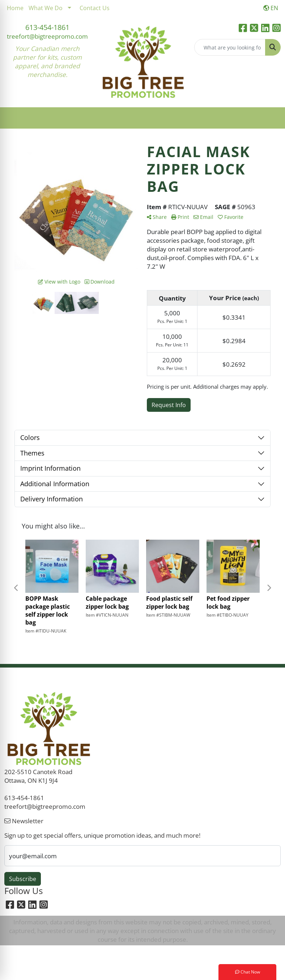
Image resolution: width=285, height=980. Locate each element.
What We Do (46, 8)
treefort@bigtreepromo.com (47, 36)
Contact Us (95, 8)
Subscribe (23, 879)
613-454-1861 (47, 27)
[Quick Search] (230, 47)
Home (15, 8)
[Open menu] (271, 118)
